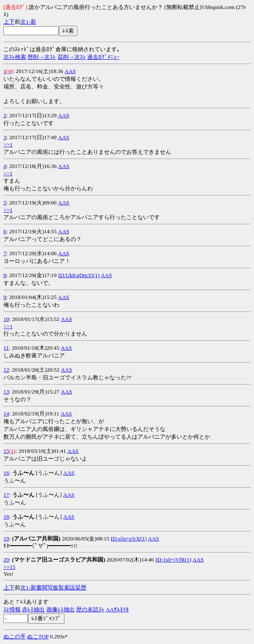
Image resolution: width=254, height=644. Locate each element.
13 (6, 392)
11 (6, 348)
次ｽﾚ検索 (15, 57)
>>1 (8, 145)
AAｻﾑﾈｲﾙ (117, 609)
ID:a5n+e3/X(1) (129, 539)
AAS (70, 71)
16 (6, 473)
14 (6, 414)
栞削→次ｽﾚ (72, 57)
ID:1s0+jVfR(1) (174, 560)
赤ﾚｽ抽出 (33, 609)
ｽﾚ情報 (12, 609)
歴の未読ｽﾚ (90, 609)
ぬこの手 (15, 636)
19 (6, 539)
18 (6, 517)
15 (6, 451)
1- (28, 22)
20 (6, 560)
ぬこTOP (38, 636)
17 (6, 495)
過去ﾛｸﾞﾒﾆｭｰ (103, 57)
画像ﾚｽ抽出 (61, 609)
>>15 (9, 567)
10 (6, 319)
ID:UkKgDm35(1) (79, 275)
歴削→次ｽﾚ (42, 57)
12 (6, 370)
